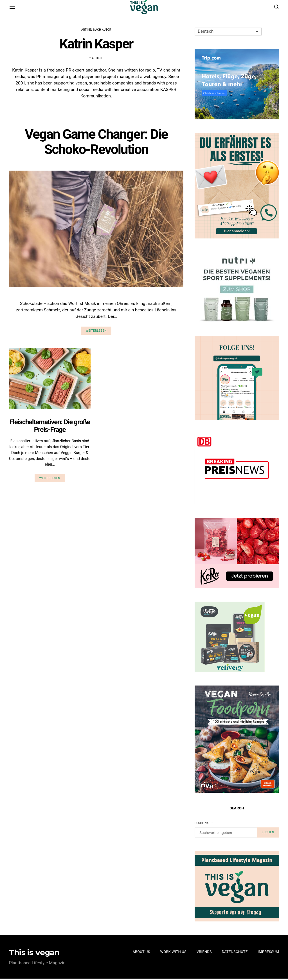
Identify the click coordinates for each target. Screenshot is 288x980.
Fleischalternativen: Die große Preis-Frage (50, 428)
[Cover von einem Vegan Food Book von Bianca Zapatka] (237, 739)
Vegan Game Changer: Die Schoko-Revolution (96, 143)
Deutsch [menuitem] (206, 32)
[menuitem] (229, 32)
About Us (141, 953)
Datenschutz (235, 953)
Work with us (173, 953)
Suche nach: (204, 824)
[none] (229, 32)
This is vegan (34, 954)
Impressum (268, 953)
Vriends (204, 953)
